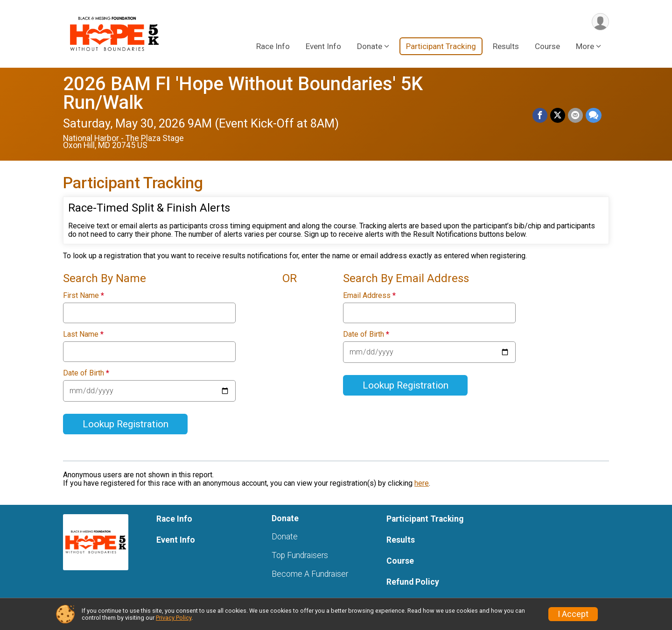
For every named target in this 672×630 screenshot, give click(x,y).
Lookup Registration (126, 424)
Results (506, 46)
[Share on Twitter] (558, 115)
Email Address (369, 296)
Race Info (273, 46)
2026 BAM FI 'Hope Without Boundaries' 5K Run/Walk (243, 93)
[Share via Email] (575, 115)
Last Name (83, 334)
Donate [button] (370, 46)
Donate (285, 537)
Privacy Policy (174, 618)
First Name (84, 296)
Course (547, 46)
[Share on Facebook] (540, 115)
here (422, 483)
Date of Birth (86, 373)
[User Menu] (600, 22)
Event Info (323, 46)
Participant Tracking (441, 46)
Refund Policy (413, 582)
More (585, 46)
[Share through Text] (594, 115)
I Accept (573, 614)
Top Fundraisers (300, 555)
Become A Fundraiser (310, 574)
